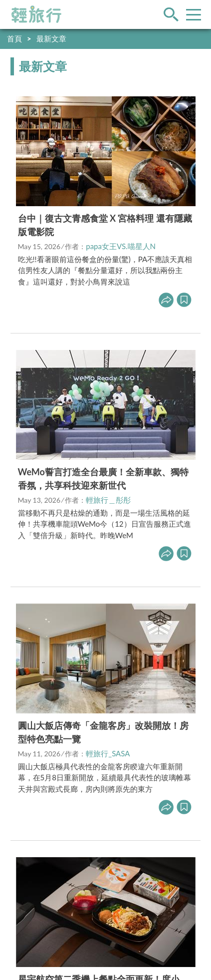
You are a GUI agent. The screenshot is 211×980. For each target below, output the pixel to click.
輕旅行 (36, 14)
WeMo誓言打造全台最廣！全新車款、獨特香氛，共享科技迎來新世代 (103, 479)
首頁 (14, 38)
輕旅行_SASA (108, 753)
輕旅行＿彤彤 (108, 500)
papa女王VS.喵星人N (121, 246)
